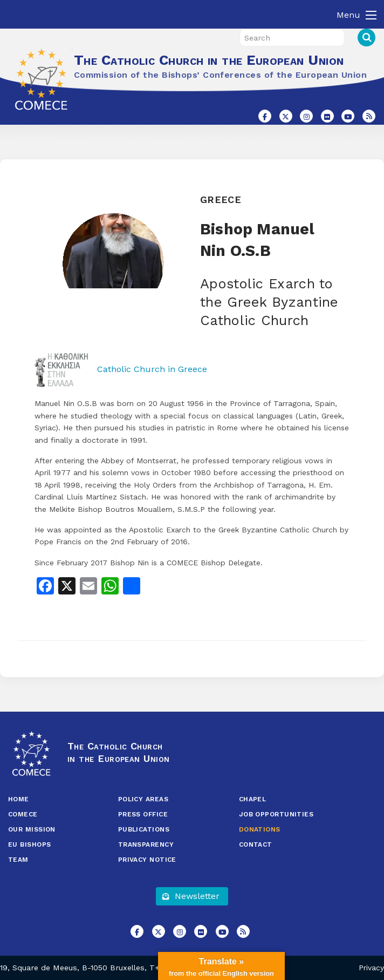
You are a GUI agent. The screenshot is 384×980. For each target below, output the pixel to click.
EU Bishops (30, 844)
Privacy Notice (147, 860)
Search (366, 38)
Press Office (143, 814)
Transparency (146, 844)
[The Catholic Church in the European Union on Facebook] (265, 116)
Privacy (371, 968)
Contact (256, 844)
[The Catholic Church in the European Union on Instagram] (306, 116)
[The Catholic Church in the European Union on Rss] (369, 116)
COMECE (23, 814)
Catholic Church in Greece (121, 369)
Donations (260, 829)
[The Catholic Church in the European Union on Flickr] (327, 116)
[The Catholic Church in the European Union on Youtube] (348, 116)
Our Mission (32, 829)
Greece (221, 200)
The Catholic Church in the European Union (209, 60)
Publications (144, 829)
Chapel (253, 799)
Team (18, 860)
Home (19, 799)
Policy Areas (143, 799)
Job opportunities (276, 814)
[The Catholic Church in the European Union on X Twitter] (286, 116)
